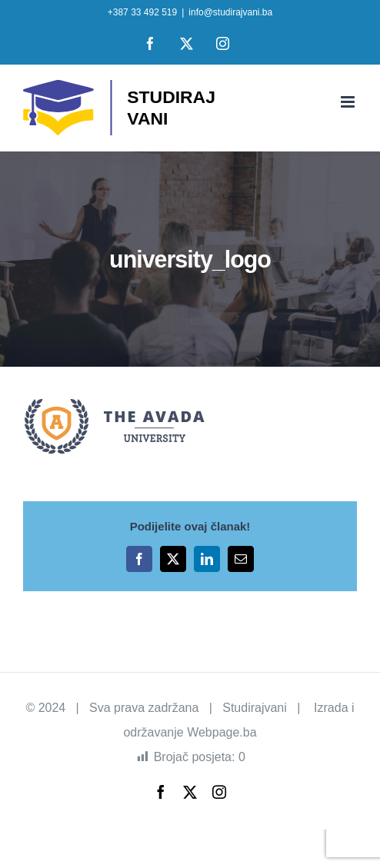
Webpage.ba (222, 732)
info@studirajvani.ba (230, 12)
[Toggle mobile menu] (349, 102)
